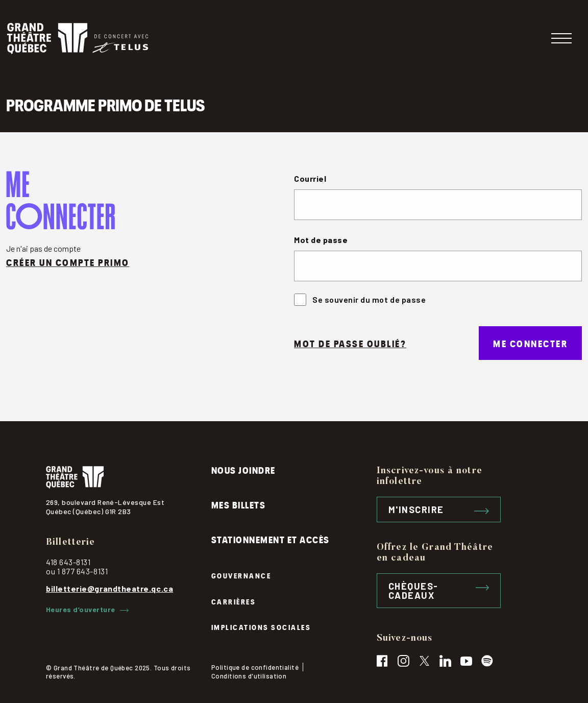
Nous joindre (243, 469)
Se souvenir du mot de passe (360, 300)
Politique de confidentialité (255, 667)
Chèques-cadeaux (439, 591)
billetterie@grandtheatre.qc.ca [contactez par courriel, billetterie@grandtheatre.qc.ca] (109, 588)
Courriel (310, 178)
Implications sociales (261, 627)
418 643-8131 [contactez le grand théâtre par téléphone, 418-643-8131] (68, 562)
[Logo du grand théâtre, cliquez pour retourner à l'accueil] (129, 477)
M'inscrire (439, 510)
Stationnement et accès (271, 539)
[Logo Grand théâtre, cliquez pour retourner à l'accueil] (78, 39)
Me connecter (530, 343)
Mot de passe (321, 240)
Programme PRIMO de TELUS (105, 104)
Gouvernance (241, 575)
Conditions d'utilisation (249, 676)
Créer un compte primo (68, 262)
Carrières (234, 601)
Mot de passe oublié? (350, 343)
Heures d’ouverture (87, 610)
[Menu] (561, 38)
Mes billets (239, 504)
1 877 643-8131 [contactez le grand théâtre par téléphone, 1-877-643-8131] (83, 571)
